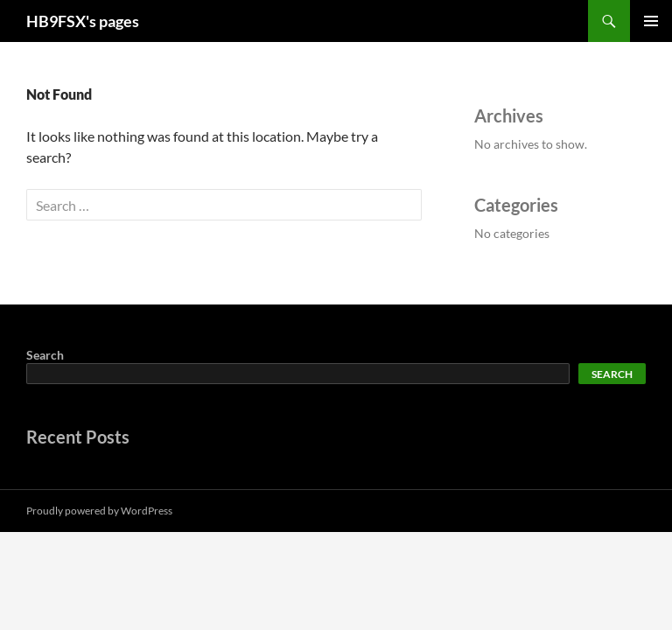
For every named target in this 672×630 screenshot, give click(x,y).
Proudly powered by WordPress (99, 511)
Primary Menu (651, 21)
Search (45, 355)
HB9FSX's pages (83, 21)
